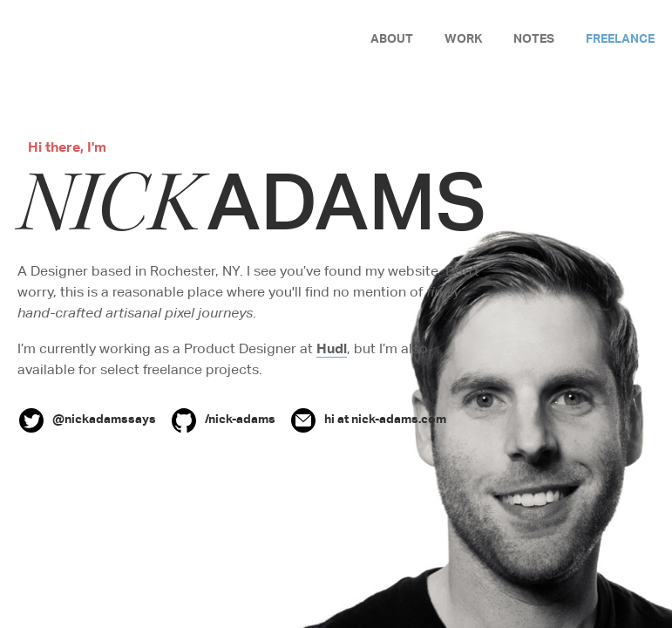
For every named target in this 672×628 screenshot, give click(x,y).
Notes (534, 38)
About (392, 38)
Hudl (332, 348)
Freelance (620, 38)
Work (463, 38)
